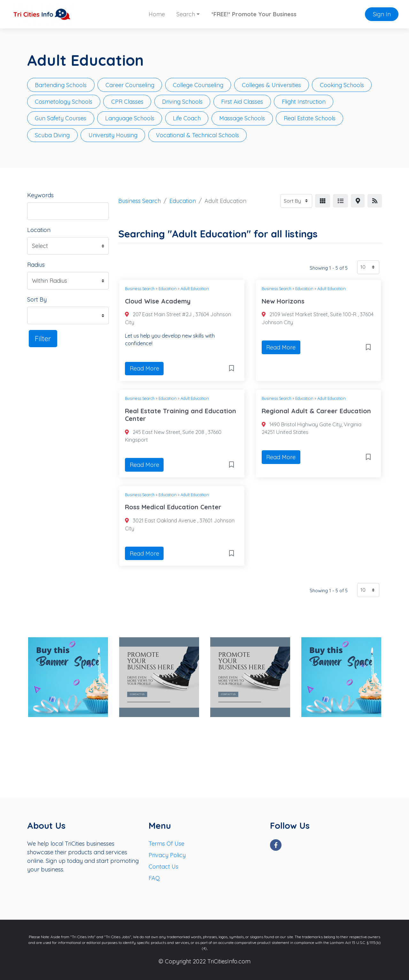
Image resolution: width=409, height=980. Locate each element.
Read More (144, 368)
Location (39, 230)
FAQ (154, 878)
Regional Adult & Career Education (316, 411)
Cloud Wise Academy (158, 301)
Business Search (139, 201)
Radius (36, 265)
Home (157, 14)
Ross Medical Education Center (173, 507)
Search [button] (186, 14)
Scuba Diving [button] (52, 135)
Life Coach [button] (187, 118)
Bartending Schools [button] (61, 85)
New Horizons (283, 301)
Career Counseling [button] (130, 85)
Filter (43, 338)
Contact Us (163, 867)
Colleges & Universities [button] (271, 85)
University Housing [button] (113, 135)
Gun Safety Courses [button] (61, 118)
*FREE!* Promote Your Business (254, 14)
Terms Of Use (166, 844)
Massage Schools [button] (242, 118)
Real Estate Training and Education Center (181, 415)
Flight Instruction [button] (304, 102)
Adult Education (195, 288)
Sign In (382, 14)
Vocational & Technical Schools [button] (197, 135)
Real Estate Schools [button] (310, 118)
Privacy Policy (167, 855)
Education (183, 201)
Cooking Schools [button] (342, 85)
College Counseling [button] (198, 85)
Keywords (40, 195)
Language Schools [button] (130, 118)
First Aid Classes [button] (242, 102)
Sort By (37, 299)
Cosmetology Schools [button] (64, 102)
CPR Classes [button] (127, 102)
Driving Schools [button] (182, 102)
